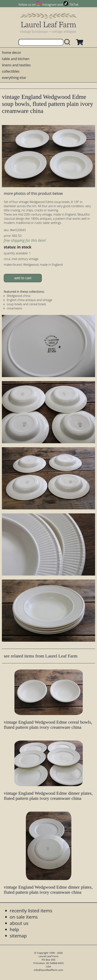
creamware (14, 308)
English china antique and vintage (30, 300)
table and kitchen (16, 59)
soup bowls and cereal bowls (26, 304)
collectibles (11, 71)
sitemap (18, 936)
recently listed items (31, 911)
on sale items (24, 917)
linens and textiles (16, 65)
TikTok (74, 5)
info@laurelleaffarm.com (49, 970)
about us (19, 923)
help (14, 929)
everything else (14, 78)
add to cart (23, 278)
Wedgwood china (19, 296)
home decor (11, 52)
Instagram (49, 5)
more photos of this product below (33, 193)
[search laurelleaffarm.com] (68, 42)
